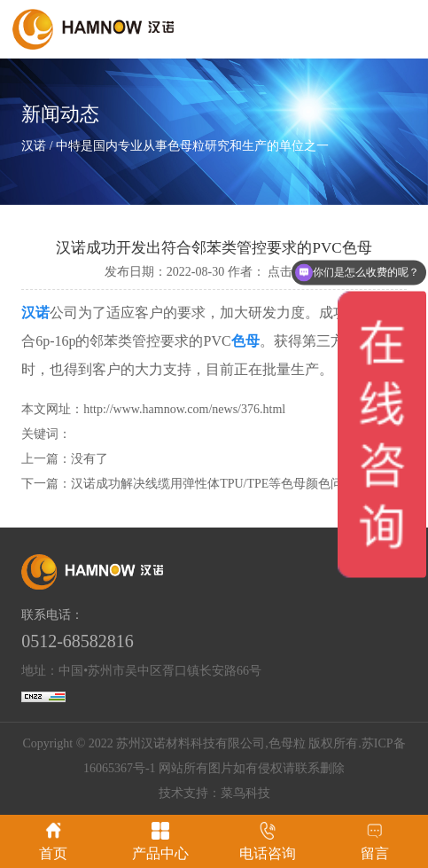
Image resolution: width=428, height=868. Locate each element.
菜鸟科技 (245, 793)
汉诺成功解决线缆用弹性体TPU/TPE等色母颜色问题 (213, 484)
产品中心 (160, 841)
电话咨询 (268, 841)
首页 (53, 841)
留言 (375, 841)
